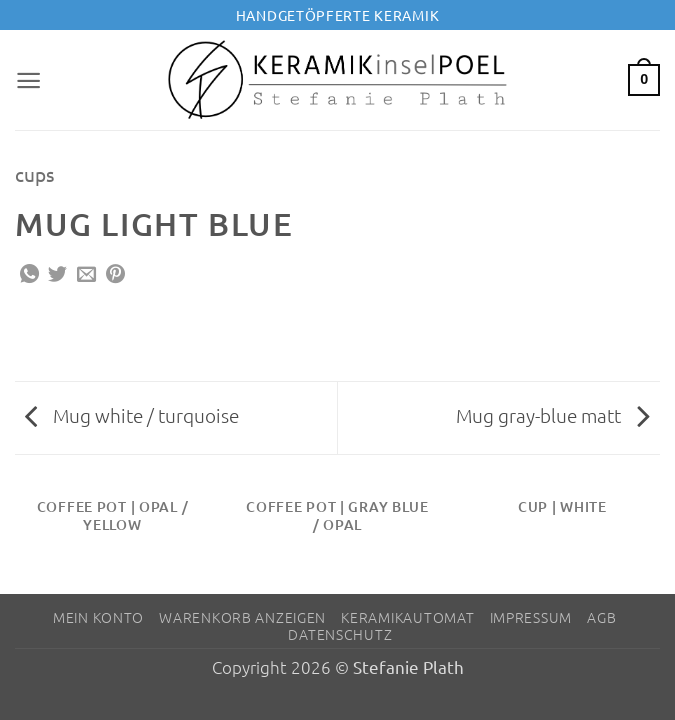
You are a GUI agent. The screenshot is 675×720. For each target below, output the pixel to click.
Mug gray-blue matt (553, 415)
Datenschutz (340, 634)
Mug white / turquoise (132, 415)
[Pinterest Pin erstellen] (115, 275)
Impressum (531, 617)
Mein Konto (98, 617)
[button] (29, 80)
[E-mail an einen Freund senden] (86, 275)
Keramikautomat (407, 617)
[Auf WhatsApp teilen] (29, 275)
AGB (601, 617)
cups (34, 174)
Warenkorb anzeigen (242, 617)
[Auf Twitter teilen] (57, 275)
